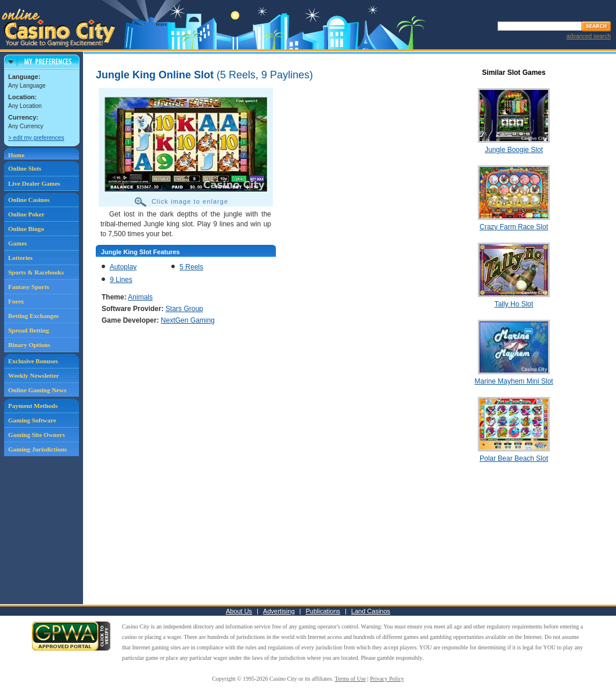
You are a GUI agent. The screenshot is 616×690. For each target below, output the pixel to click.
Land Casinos (371, 611)
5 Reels (191, 267)
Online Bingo (26, 229)
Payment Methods (33, 406)
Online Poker (26, 214)
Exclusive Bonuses (33, 361)
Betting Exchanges (33, 316)
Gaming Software (32, 420)
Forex (16, 301)
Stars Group (184, 309)
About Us (239, 611)
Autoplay (123, 267)
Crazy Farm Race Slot (514, 227)
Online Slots (25, 168)
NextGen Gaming (188, 320)
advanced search (589, 36)
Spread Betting (28, 330)
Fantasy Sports (29, 287)
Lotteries (20, 258)
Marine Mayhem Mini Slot (514, 381)
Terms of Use (351, 679)
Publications (323, 611)
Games (17, 243)
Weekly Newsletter (34, 375)
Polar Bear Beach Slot (514, 458)
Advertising (279, 611)
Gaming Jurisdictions (37, 449)
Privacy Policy (387, 679)
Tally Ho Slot (514, 304)
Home (16, 155)
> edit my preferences (36, 138)
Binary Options (29, 345)
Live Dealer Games (34, 183)
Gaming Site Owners (37, 435)
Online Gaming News (37, 390)
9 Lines (121, 280)
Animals (140, 297)
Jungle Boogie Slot (514, 150)
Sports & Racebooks (36, 272)
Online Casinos (29, 200)
